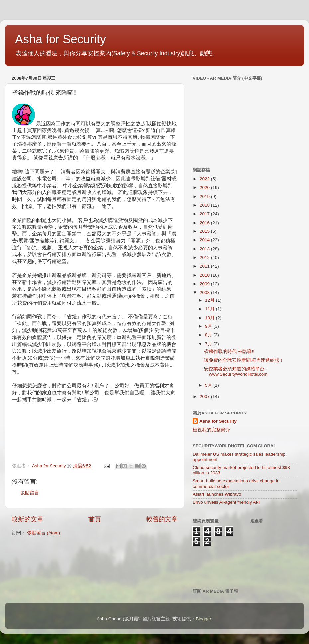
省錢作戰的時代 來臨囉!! (229, 352)
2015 (205, 231)
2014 (205, 240)
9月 (209, 326)
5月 (209, 385)
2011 (205, 266)
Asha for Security (60, 39)
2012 (205, 258)
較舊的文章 (162, 519)
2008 (205, 292)
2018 (205, 205)
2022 (205, 179)
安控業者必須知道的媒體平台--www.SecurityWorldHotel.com (236, 371)
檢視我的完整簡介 (211, 430)
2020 (205, 187)
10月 (210, 318)
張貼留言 (30, 493)
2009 (205, 284)
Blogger (203, 619)
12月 (210, 300)
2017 (205, 214)
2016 (205, 223)
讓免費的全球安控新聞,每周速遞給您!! (243, 360)
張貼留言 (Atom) (44, 533)
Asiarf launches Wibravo (217, 494)
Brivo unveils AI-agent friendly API (226, 502)
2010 (205, 275)
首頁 (95, 519)
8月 (209, 335)
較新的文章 (27, 519)
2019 (205, 196)
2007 (205, 396)
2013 (205, 249)
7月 (209, 344)
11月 (210, 309)
